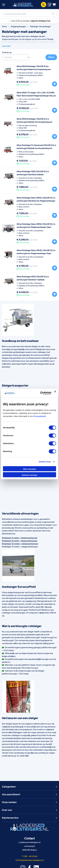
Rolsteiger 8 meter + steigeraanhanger (20, 541)
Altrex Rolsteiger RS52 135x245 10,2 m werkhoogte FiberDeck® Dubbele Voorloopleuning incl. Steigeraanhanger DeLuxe (37, 280)
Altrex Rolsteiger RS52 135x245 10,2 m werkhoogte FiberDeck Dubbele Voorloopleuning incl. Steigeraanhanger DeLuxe (37, 175)
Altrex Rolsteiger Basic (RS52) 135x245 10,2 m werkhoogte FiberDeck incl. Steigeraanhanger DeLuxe (36, 201)
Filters (51, 57)
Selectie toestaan (30, 475)
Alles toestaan (29, 469)
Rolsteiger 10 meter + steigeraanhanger (20, 544)
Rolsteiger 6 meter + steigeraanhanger (20, 538)
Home (5, 27)
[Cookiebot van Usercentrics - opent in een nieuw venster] (40, 393)
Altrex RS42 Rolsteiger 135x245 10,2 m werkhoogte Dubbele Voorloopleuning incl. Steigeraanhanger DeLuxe (34, 122)
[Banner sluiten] (55, 393)
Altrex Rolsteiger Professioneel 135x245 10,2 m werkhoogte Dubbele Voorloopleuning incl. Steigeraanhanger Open (36, 148)
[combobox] (29, 14)
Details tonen (45, 462)
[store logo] (23, 5)
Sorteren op (7, 52)
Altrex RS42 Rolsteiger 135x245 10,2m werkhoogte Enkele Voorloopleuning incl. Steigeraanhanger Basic (34, 69)
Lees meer (6, 46)
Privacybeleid (40, 416)
